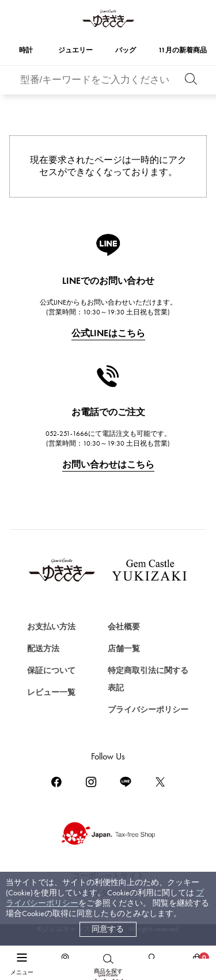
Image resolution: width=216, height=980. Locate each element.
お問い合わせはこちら (108, 464)
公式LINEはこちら (108, 333)
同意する (108, 929)
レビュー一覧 (51, 692)
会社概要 (124, 627)
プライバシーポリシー (148, 710)
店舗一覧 (124, 649)
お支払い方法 (51, 627)
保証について (51, 671)
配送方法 (43, 649)
